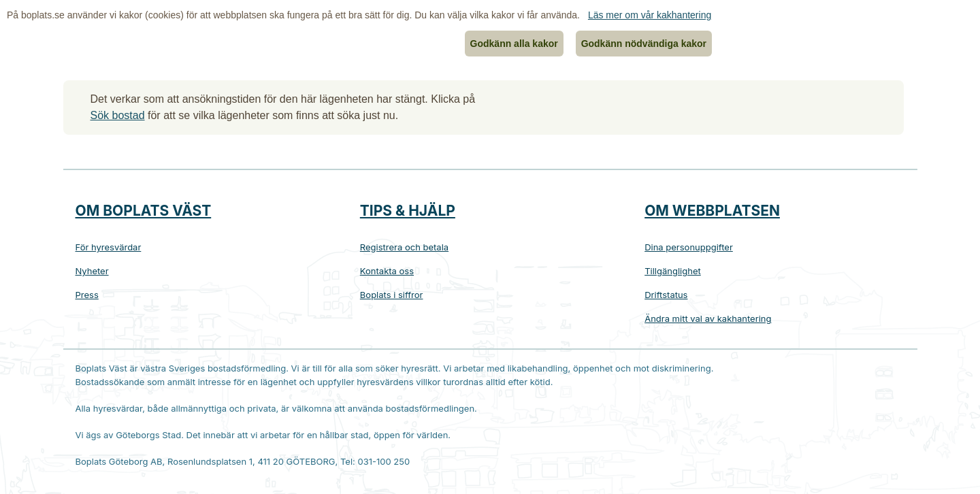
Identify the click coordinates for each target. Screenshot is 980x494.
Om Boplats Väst (144, 211)
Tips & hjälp (408, 211)
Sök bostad (118, 115)
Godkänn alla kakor (514, 44)
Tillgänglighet (673, 271)
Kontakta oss (387, 271)
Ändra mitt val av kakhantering (708, 318)
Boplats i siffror (392, 295)
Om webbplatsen (712, 211)
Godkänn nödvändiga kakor (644, 44)
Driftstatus (666, 295)
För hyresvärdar (109, 247)
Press (87, 295)
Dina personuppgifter (689, 247)
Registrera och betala (404, 247)
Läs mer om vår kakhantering (650, 15)
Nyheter (92, 271)
